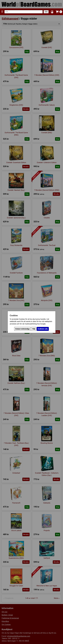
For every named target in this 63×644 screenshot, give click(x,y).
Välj (34, 329)
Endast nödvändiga (23, 329)
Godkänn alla (43, 329)
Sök (46, 12)
